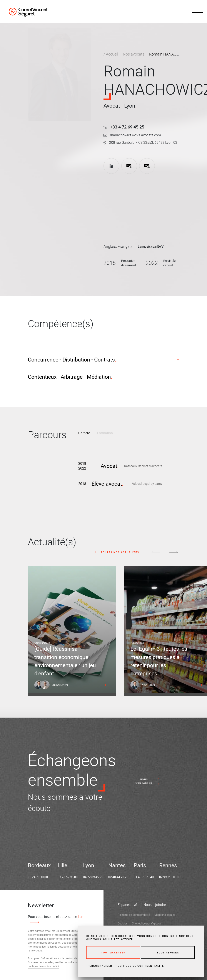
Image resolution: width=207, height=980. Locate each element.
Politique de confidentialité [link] (140, 966)
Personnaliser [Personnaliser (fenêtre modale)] (100, 966)
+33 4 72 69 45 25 (124, 127)
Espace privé (127, 905)
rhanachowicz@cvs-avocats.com (132, 135)
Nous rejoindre (155, 905)
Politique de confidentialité (134, 915)
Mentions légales (165, 915)
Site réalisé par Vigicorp (146, 923)
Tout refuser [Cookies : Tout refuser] (168, 952)
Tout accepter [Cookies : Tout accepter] (113, 952)
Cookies (123, 923)
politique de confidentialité (43, 966)
